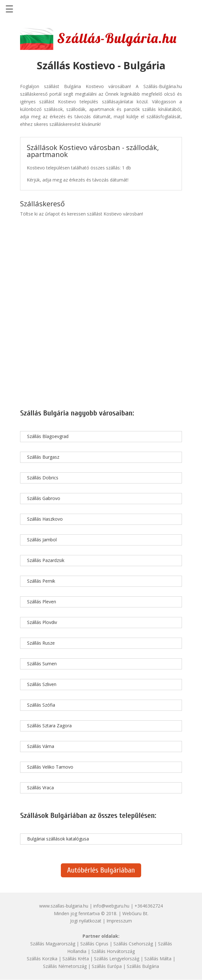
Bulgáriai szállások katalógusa (58, 839)
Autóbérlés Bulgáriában (101, 870)
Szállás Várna (41, 746)
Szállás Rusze (41, 643)
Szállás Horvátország (113, 951)
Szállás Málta (158, 959)
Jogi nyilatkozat (86, 921)
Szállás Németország (65, 966)
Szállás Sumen (42, 664)
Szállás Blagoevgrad (48, 436)
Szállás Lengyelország (117, 959)
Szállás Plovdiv (42, 622)
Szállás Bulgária (143, 966)
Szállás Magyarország (53, 944)
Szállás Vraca (40, 788)
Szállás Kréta (76, 959)
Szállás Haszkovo (45, 519)
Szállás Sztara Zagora (49, 726)
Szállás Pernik (41, 581)
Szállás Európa (107, 966)
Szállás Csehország (133, 944)
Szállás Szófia (41, 705)
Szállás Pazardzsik (46, 560)
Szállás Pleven (42, 602)
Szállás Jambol (42, 540)
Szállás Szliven (42, 684)
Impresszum (119, 921)
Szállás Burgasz (43, 457)
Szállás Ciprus (94, 944)
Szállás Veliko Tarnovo (50, 767)
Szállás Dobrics (43, 478)
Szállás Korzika (42, 959)
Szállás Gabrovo (44, 498)
